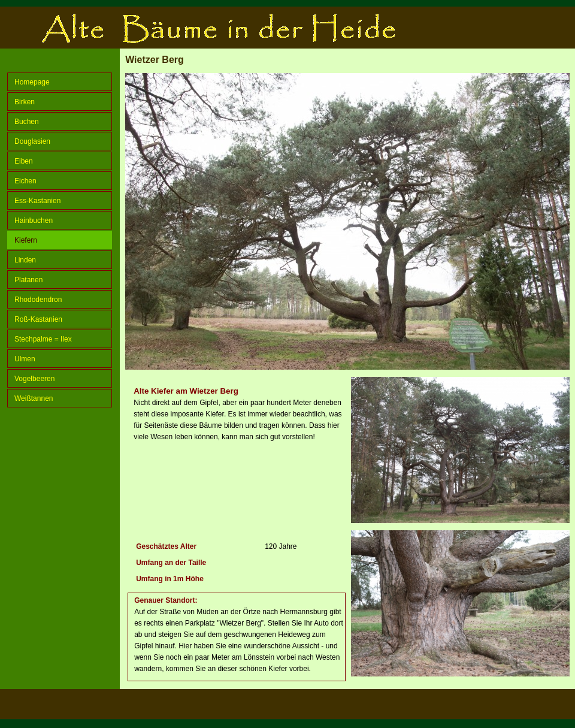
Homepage (32, 82)
